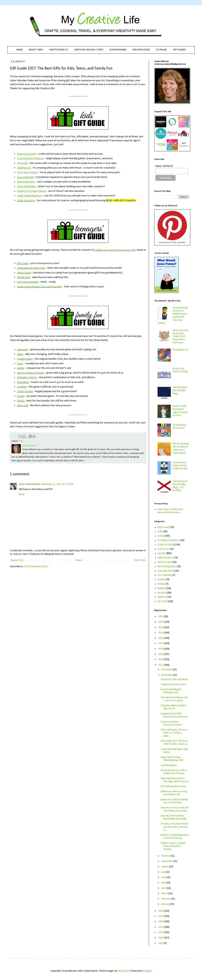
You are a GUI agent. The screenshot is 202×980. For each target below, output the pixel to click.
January (165, 904)
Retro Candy (24, 273)
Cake (160, 532)
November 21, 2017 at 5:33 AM (57, 484)
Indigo (21, 368)
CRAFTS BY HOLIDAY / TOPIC (89, 50)
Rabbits (161, 588)
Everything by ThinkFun (30, 158)
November (167, 675)
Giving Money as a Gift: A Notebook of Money (174, 772)
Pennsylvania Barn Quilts (173, 786)
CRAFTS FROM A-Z (59, 50)
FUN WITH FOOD (141, 50)
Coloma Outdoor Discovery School (171, 723)
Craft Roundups (169, 765)
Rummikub (23, 382)
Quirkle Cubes (25, 359)
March (165, 894)
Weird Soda (24, 277)
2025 (161, 622)
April (164, 888)
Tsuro (20, 363)
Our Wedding (165, 575)
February (166, 899)
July (163, 872)
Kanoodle (22, 163)
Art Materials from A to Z (179, 427)
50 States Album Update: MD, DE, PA (173, 707)
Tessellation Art (181, 350)
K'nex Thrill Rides (27, 187)
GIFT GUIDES (179, 50)
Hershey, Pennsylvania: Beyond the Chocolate (174, 817)
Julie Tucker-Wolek (29, 484)
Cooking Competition (169, 540)
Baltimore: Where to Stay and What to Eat (174, 793)
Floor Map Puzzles (27, 172)
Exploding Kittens (27, 377)
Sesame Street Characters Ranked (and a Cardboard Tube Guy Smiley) (173, 316)
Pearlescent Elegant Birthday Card (171, 691)
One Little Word (166, 571)
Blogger (147, 971)
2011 (161, 938)
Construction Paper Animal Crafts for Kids (180, 466)
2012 (161, 932)
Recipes (162, 593)
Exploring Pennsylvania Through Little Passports (175, 780)
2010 (161, 943)
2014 (161, 922)
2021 (161, 643)
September (167, 861)
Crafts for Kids (165, 545)
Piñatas (161, 584)
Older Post (140, 560)
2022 (161, 638)
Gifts (21, 441)
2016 (161, 911)
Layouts (162, 553)
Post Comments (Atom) (36, 567)
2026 (161, 617)
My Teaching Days (167, 567)
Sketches (162, 597)
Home (79, 560)
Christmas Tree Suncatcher (175, 680)
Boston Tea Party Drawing (180, 370)
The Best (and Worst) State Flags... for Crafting (180, 486)
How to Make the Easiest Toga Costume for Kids (180, 411)
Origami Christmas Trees (174, 684)
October (166, 856)
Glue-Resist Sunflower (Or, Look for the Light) (174, 699)
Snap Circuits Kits (27, 154)
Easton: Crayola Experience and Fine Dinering (175, 837)
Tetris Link (23, 405)
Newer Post (17, 560)
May (164, 883)
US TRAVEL (161, 50)
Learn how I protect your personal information (170, 511)
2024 (161, 627)
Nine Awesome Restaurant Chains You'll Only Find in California (181, 337)
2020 (161, 649)
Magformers (24, 168)
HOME (19, 50)
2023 (161, 633)
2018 (161, 660)
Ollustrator (123, 971)
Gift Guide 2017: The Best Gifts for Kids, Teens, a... (175, 743)
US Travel (162, 601)
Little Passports (26, 200)
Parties (161, 580)
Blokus (21, 401)
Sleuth (21, 396)
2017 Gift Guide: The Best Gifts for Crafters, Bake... (174, 733)
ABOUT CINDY (36, 50)
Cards (161, 536)
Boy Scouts (163, 527)
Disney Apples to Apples (31, 373)
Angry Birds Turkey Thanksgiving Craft (172, 759)
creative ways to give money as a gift (115, 250)
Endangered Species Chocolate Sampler (39, 287)
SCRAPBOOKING (118, 50)
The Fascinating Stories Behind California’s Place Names (181, 448)
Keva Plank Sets (26, 182)
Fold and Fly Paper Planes (32, 191)
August (165, 867)
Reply (21, 494)
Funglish (22, 387)
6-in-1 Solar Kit (25, 177)
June (164, 877)
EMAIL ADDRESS (164, 166)
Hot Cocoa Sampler (28, 282)
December (167, 670)
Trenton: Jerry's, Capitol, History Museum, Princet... (173, 846)
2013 (161, 927)
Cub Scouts (163, 549)
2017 (161, 665)
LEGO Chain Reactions (30, 196)
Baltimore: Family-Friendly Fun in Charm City (174, 801)
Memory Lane (165, 562)
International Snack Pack (31, 268)
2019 (161, 654)
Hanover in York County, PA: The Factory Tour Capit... (175, 809)
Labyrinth (22, 350)
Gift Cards (23, 263)
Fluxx (20, 354)
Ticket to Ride (25, 391)
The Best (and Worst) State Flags (180, 391)
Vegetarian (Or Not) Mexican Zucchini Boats (174, 715)
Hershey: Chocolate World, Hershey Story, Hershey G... (175, 827)
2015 (161, 916)
